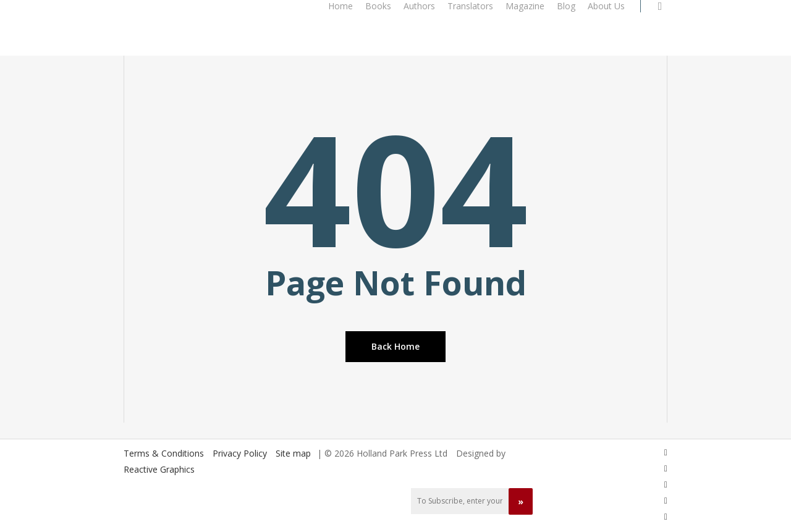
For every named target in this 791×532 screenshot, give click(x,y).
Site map (293, 453)
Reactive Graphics (159, 469)
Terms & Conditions (164, 453)
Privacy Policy (240, 453)
